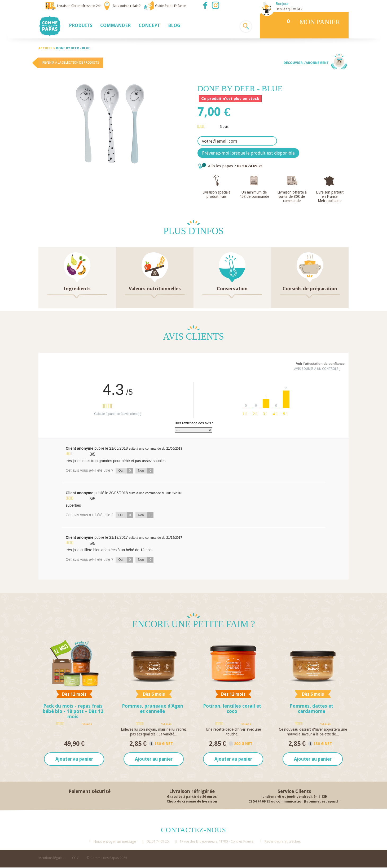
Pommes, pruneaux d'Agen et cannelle (153, 709)
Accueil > (47, 48)
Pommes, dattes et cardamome (311, 709)
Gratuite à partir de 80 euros (192, 797)
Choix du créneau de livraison (192, 802)
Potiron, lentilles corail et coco (232, 709)
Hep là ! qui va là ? (289, 9)
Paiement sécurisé (90, 792)
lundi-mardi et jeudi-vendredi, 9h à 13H (294, 797)
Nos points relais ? (127, 6)
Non (146, 471)
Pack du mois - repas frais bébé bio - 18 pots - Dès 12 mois (73, 711)
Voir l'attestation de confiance (320, 364)
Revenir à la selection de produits (71, 63)
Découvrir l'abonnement (306, 63)
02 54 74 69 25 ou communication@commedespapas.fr (294, 802)
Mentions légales (51, 858)
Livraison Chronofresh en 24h (79, 6)
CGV (75, 858)
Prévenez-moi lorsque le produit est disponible (248, 153)
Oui (126, 471)
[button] (81, 25)
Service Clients (294, 792)
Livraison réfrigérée (192, 792)
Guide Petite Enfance (171, 6)
